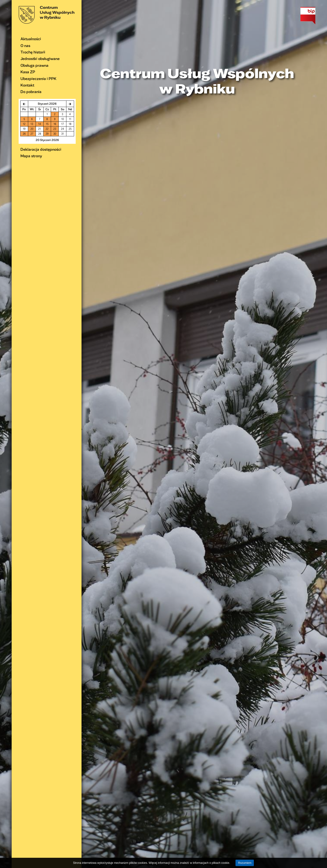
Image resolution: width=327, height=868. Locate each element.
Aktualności (31, 39)
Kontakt (27, 85)
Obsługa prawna (34, 65)
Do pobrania (31, 92)
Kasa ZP (28, 72)
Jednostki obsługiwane (40, 59)
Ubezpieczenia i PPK (38, 79)
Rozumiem (245, 863)
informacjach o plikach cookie (211, 863)
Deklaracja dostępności (41, 149)
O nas (25, 45)
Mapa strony (31, 156)
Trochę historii (33, 52)
